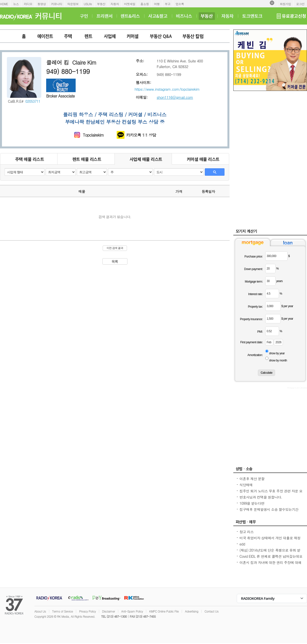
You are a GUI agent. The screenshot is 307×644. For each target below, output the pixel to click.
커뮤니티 (57, 4)
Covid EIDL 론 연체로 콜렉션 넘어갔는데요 (271, 556)
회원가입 (285, 4)
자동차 (115, 4)
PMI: (260, 332)
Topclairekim (93, 135)
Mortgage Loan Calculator (297, 388)
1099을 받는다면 (252, 503)
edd (242, 544)
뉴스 (16, 4)
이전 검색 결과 (115, 248)
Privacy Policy (87, 611)
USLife (88, 4)
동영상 (42, 4)
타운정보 (73, 4)
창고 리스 (247, 532)
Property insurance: (251, 319)
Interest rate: (256, 294)
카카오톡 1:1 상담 (141, 135)
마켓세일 (130, 4)
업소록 (180, 4)
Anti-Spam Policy (132, 611)
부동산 (101, 4)
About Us (40, 611)
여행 (157, 4)
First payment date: (251, 342)
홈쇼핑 (145, 4)
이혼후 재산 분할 (252, 479)
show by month (278, 360)
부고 (168, 4)
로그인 (300, 4)
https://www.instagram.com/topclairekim (167, 89)
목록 (115, 261)
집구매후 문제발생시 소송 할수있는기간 (269, 509)
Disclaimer (109, 611)
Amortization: (255, 355)
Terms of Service (63, 611)
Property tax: (255, 307)
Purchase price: (253, 257)
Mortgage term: (254, 282)
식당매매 (246, 485)
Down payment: (253, 269)
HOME (4, 4)
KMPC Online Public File (164, 611)
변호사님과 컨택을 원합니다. (261, 497)
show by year (277, 353)
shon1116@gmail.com (175, 97)
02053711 (33, 101)
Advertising (192, 611)
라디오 (28, 4)
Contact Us (212, 611)
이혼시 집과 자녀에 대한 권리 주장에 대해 (270, 562)
